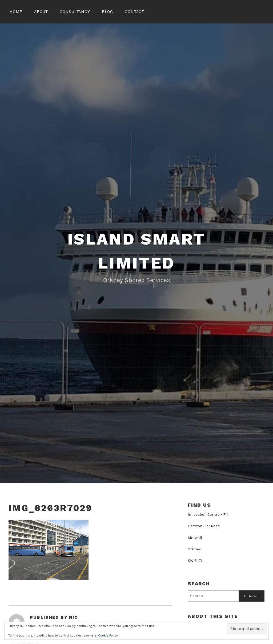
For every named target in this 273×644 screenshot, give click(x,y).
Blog (107, 12)
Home (16, 12)
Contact (134, 12)
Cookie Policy (108, 635)
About (41, 12)
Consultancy (75, 12)
